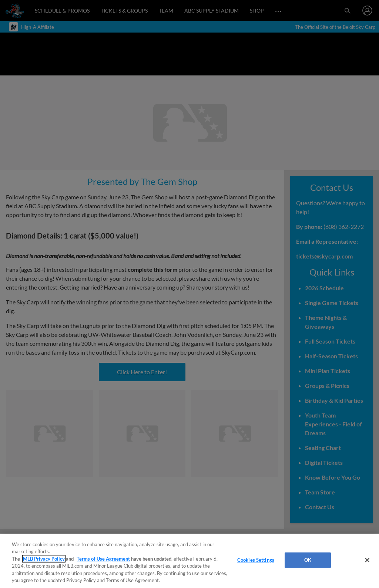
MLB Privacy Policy (44, 559)
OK (308, 560)
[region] (189, 561)
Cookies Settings (256, 560)
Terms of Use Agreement (103, 559)
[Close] (367, 560)
